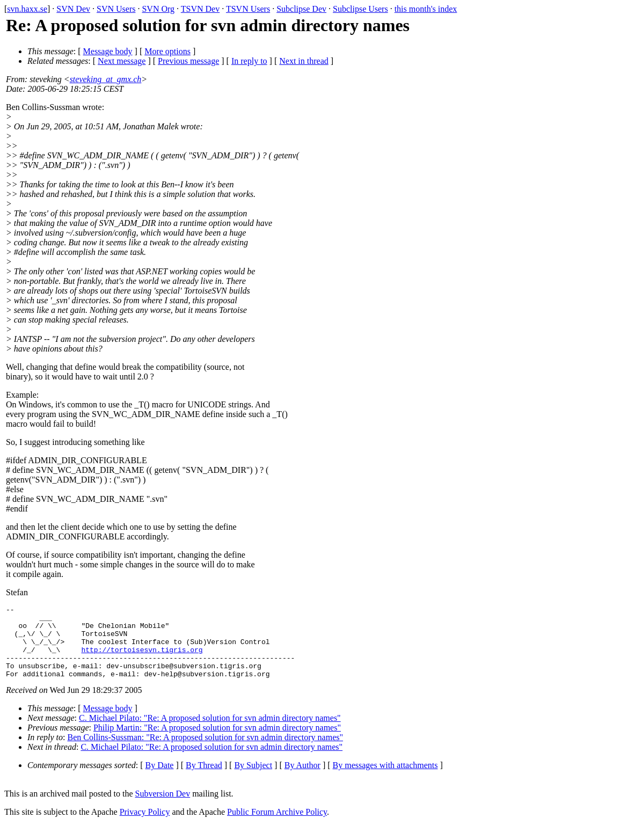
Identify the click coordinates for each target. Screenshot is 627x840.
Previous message (188, 61)
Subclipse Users (360, 9)
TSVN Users (248, 9)
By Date (160, 780)
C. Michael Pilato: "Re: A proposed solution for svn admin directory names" (210, 732)
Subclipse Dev (301, 9)
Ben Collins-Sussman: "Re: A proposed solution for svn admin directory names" (205, 752)
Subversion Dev (163, 808)
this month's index (426, 9)
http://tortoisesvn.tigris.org (142, 659)
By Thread (204, 780)
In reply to (249, 61)
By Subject (253, 780)
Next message (122, 61)
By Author (302, 780)
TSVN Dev (200, 9)
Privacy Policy (145, 826)
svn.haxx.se (27, 9)
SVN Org (158, 9)
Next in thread (304, 61)
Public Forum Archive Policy (277, 826)
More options (167, 51)
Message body (108, 51)
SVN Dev (73, 9)
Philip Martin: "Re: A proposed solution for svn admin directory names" (217, 742)
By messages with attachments (385, 780)
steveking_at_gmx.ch (106, 79)
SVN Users (116, 9)
